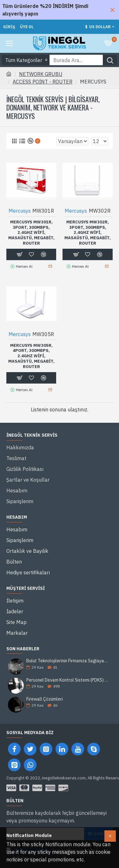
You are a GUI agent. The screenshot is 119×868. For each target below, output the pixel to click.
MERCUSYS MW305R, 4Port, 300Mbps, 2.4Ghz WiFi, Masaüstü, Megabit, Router (31, 356)
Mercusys (20, 211)
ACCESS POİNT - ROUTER (43, 82)
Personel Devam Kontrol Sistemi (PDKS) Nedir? (67, 680)
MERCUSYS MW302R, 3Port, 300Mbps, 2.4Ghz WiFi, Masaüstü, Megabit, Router (88, 233)
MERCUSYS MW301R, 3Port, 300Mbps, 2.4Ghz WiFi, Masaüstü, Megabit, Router (31, 233)
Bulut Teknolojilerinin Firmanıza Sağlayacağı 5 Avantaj (67, 661)
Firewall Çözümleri (45, 699)
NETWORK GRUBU (41, 74)
